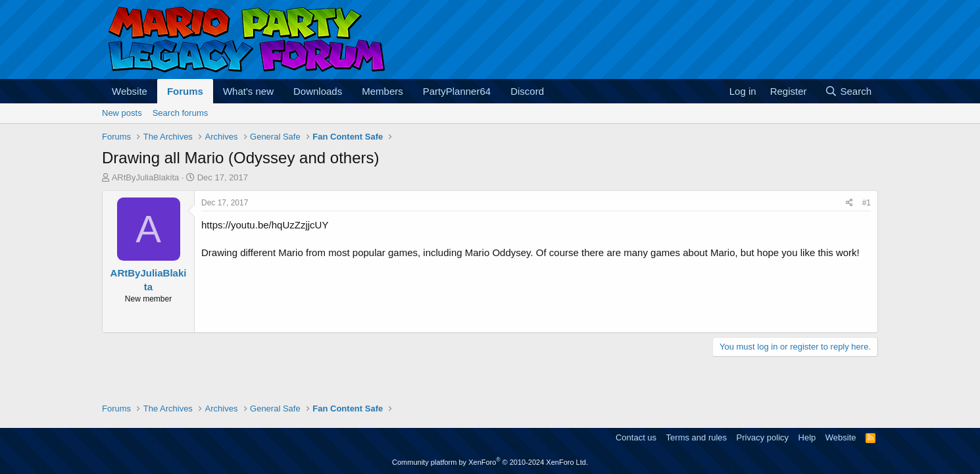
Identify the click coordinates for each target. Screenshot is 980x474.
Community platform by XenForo (490, 462)
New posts (122, 113)
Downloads (318, 91)
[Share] (849, 203)
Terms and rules (697, 437)
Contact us (636, 437)
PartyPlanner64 (457, 91)
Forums (185, 91)
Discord (527, 91)
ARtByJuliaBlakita (146, 177)
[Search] (848, 91)
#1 (867, 203)
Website (130, 91)
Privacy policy (763, 437)
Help (807, 437)
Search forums (181, 113)
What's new (248, 91)
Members (382, 91)
